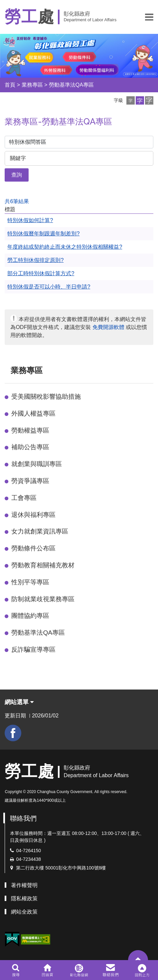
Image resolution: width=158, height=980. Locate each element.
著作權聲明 (24, 885)
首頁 (10, 85)
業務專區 (32, 85)
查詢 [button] (17, 175)
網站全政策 (24, 912)
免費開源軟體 (108, 327)
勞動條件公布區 (33, 548)
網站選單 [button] (19, 702)
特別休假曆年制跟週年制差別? (43, 234)
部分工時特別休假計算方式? (41, 273)
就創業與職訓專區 (37, 464)
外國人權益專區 (33, 413)
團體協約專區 (30, 616)
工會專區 (24, 498)
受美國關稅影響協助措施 (46, 397)
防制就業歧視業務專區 (43, 599)
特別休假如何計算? (30, 220)
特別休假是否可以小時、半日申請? (49, 287)
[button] (149, 17)
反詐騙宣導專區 (33, 650)
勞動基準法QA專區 (71, 85)
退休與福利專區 (33, 515)
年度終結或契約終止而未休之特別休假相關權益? (65, 247)
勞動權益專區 (30, 430)
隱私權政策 (24, 898)
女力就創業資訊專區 (40, 531)
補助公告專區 (30, 447)
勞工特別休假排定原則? (35, 260)
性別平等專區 (30, 582)
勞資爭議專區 (30, 481)
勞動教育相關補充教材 (43, 565)
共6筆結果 (17, 201)
